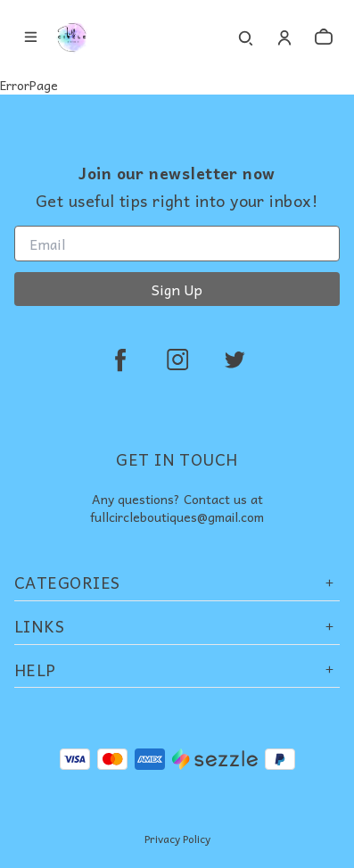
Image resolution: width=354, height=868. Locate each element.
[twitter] (235, 360)
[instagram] (177, 360)
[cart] (324, 37)
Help (177, 670)
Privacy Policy (177, 839)
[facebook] (120, 360)
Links (177, 626)
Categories (177, 582)
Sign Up (177, 289)
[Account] (284, 37)
